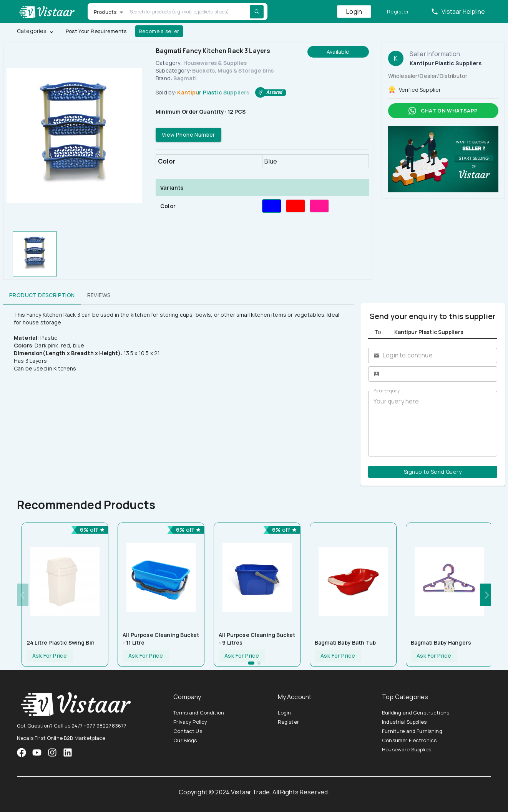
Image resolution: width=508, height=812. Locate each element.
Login (354, 12)
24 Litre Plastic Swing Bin (61, 642)
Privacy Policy (190, 722)
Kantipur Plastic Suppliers (213, 92)
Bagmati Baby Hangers (441, 642)
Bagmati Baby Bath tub (345, 642)
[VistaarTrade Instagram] (37, 752)
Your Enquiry (387, 391)
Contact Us (188, 731)
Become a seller (159, 31)
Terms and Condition (199, 713)
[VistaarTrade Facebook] (22, 752)
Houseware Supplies (407, 749)
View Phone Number (188, 135)
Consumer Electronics (409, 740)
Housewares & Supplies (215, 63)
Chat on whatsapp (443, 111)
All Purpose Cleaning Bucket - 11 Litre (161, 639)
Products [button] (105, 12)
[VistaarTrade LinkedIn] (68, 752)
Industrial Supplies (404, 722)
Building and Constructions (416, 713)
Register (398, 12)
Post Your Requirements (96, 31)
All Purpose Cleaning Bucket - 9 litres (257, 639)
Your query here (433, 423)
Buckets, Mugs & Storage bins (233, 70)
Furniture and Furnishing (412, 731)
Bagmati (185, 78)
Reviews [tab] (99, 295)
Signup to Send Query (433, 472)
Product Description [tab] (42, 295)
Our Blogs (185, 740)
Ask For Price (50, 656)
